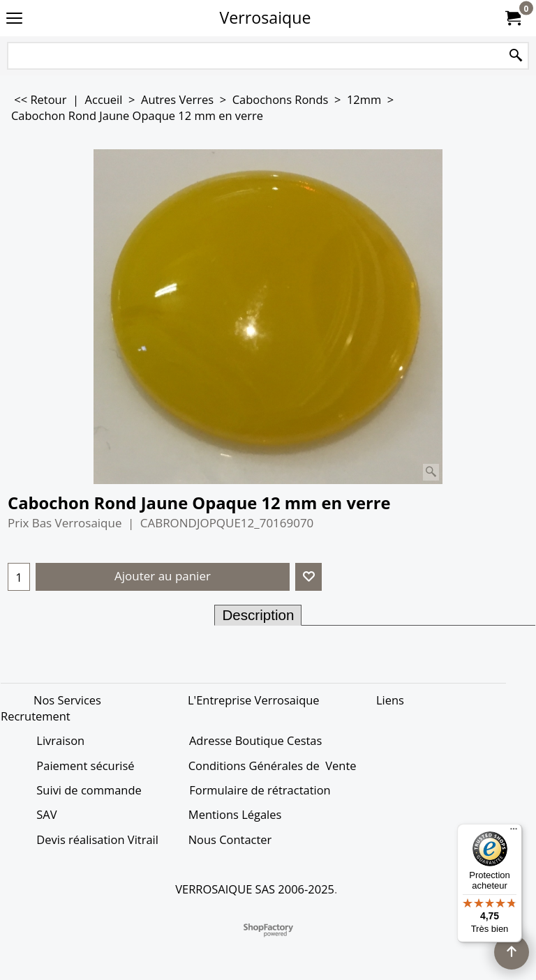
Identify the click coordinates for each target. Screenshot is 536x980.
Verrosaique (266, 17)
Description (258, 615)
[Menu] (514, 832)
